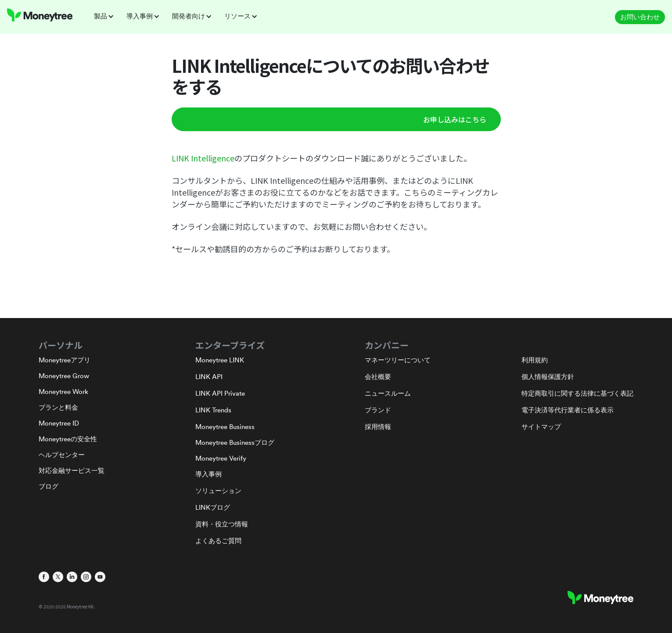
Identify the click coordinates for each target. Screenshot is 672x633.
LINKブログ (213, 507)
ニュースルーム (388, 393)
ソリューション (218, 491)
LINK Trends (213, 410)
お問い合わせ (640, 17)
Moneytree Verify (221, 458)
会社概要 (378, 377)
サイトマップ (541, 427)
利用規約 (535, 360)
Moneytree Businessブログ (235, 442)
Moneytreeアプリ (65, 360)
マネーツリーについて (398, 360)
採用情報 (378, 427)
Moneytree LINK (220, 360)
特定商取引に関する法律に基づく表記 (577, 393)
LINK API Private (220, 393)
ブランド (378, 410)
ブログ (49, 486)
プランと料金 (58, 407)
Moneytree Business (225, 427)
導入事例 (208, 474)
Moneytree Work (63, 392)
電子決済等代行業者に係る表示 (568, 410)
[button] (107, 16)
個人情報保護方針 (548, 377)
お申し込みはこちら (455, 119)
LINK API (209, 377)
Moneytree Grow (64, 376)
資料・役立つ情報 (222, 524)
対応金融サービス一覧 (72, 470)
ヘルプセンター (62, 455)
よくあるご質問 (218, 541)
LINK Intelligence (203, 158)
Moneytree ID (59, 423)
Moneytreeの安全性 (68, 439)
